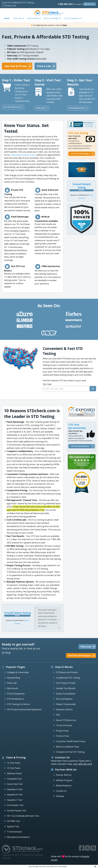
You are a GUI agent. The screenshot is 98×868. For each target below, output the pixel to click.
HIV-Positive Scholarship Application (24, 709)
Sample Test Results (66, 688)
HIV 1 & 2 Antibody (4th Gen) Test (23, 816)
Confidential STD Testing (68, 678)
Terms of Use (63, 736)
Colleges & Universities (18, 672)
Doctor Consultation (66, 694)
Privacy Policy (62, 731)
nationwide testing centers (23, 155)
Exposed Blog (14, 678)
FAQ (58, 715)
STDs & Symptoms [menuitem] (72, 18)
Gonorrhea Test (15, 784)
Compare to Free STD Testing (70, 752)
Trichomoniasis (14, 832)
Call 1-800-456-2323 (83, 764)
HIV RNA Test (14, 821)
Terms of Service (64, 725)
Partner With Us (64, 775)
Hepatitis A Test (15, 789)
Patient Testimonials (66, 704)
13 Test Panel (14, 763)
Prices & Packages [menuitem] (51, 18)
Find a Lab (12, 683)
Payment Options (64, 709)
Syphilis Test (13, 826)
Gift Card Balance (64, 699)
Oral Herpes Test (15, 805)
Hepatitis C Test (15, 800)
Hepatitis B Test (15, 795)
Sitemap (60, 796)
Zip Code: (47, 384)
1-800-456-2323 (70, 4)
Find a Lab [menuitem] (18, 18)
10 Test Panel (14, 768)
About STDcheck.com (66, 720)
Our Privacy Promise (66, 683)
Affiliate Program (64, 780)
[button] (82, 170)
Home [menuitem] (7, 18)
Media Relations (64, 786)
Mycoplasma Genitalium (18, 837)
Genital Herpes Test (17, 811)
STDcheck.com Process (67, 672)
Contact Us (61, 791)
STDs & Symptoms (16, 694)
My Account (13, 688)
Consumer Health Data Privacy (71, 741)
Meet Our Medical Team (68, 747)
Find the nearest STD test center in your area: (69, 385)
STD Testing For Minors (19, 704)
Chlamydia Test (14, 779)
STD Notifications (15, 699)
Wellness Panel (14, 773)
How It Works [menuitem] (33, 18)
